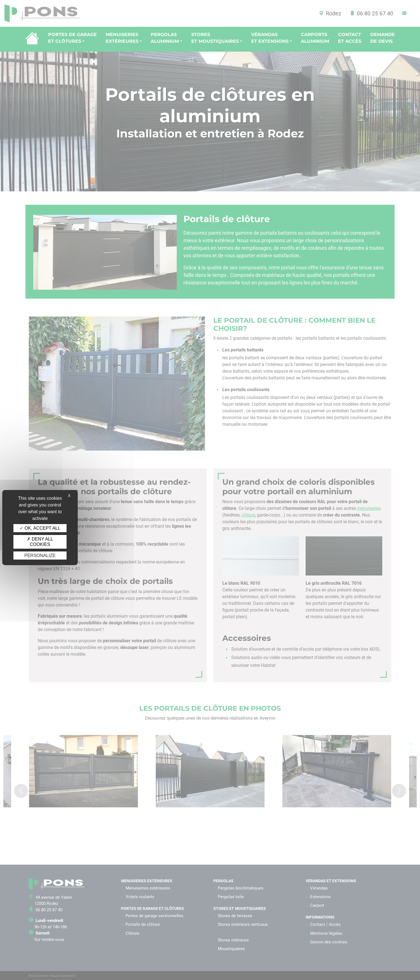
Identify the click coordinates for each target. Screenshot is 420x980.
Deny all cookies (40, 542)
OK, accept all (40, 528)
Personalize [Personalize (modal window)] (40, 556)
